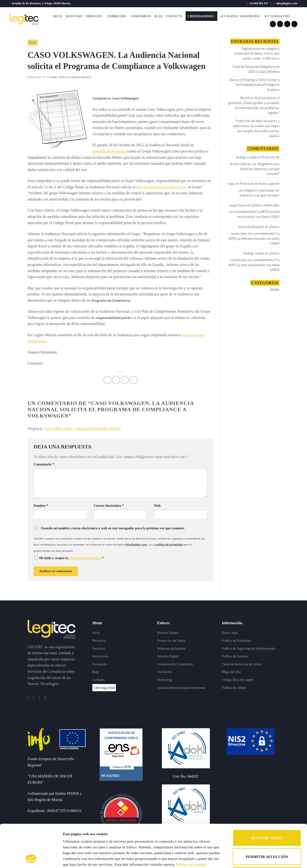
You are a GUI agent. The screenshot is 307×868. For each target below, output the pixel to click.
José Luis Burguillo (251, 227)
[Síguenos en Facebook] (273, 24)
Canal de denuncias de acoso (242, 664)
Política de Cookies (235, 656)
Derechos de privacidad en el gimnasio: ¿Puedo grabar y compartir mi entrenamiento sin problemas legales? (254, 105)
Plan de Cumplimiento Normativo (162, 187)
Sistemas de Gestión (171, 648)
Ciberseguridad (201, 16)
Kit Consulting (278, 16)
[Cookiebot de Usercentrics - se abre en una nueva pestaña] (31, 859)
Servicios (95, 16)
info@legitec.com (287, 3)
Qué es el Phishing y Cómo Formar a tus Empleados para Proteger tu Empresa (254, 85)
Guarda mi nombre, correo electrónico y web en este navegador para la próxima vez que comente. (113, 528)
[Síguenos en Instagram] (280, 24)
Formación (118, 16)
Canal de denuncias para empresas (181, 688)
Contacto (174, 16)
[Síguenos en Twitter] (287, 24)
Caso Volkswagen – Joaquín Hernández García (82, 429)
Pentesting (165, 680)
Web (157, 506)
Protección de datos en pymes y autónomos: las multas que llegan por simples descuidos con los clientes (256, 128)
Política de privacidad (86, 558)
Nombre (41, 506)
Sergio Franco (81, 77)
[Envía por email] (125, 380)
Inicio (58, 16)
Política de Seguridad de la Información (249, 648)
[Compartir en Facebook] (107, 380)
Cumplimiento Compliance (175, 664)
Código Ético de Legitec (238, 680)
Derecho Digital (168, 656)
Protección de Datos (171, 641)
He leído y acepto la (69, 558)
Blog (158, 16)
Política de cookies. (192, 824)
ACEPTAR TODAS (267, 798)
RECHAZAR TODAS (267, 835)
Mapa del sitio (231, 672)
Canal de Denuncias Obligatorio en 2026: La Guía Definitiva (256, 69)
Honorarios (141, 16)
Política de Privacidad (236, 641)
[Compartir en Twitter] (116, 380)
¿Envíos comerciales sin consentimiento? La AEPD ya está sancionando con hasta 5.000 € (254, 211)
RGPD (33, 43)
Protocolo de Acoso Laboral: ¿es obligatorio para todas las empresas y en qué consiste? (255, 165)
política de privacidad (169, 544)
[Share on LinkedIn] (133, 380)
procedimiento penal (109, 151)
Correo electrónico (109, 506)
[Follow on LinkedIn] (294, 24)
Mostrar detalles (249, 859)
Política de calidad (234, 688)
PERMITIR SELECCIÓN (267, 817)
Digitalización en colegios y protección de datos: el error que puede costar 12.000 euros (257, 54)
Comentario (44, 464)
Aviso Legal (230, 633)
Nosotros (74, 16)
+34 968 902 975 (258, 3)
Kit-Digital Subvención (241, 16)
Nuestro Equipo (168, 633)
